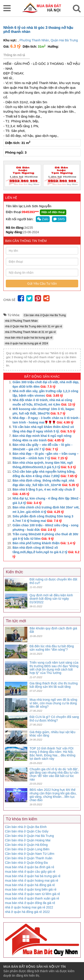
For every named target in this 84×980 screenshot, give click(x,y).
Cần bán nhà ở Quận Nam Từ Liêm (30, 854)
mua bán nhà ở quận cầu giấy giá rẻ (30, 872)
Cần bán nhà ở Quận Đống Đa (26, 863)
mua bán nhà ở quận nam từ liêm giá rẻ (32, 894)
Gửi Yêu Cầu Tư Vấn (42, 284)
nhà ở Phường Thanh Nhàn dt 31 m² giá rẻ (30, 332)
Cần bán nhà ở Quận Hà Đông (26, 845)
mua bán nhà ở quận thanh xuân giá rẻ (32, 898)
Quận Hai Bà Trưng (64, 40)
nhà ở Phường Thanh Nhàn (21, 321)
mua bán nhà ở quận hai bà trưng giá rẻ (29, 338)
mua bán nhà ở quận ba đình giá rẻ (30, 867)
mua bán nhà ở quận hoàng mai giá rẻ (32, 881)
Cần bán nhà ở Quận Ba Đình (26, 827)
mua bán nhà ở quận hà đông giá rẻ (30, 885)
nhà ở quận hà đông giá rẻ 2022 (27, 912)
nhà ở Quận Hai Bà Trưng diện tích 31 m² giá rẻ (33, 326)
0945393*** (30, 212)
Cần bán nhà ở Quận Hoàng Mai (28, 840)
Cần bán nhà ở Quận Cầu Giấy (27, 831)
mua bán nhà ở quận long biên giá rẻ (31, 889)
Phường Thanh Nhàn (34, 40)
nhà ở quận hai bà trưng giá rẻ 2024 (26, 343)
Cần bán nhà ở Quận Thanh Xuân (29, 858)
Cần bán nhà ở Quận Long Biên (27, 849)
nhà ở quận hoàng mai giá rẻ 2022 (29, 907)
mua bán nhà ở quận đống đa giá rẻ (30, 903)
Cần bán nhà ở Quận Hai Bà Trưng (45, 315)
